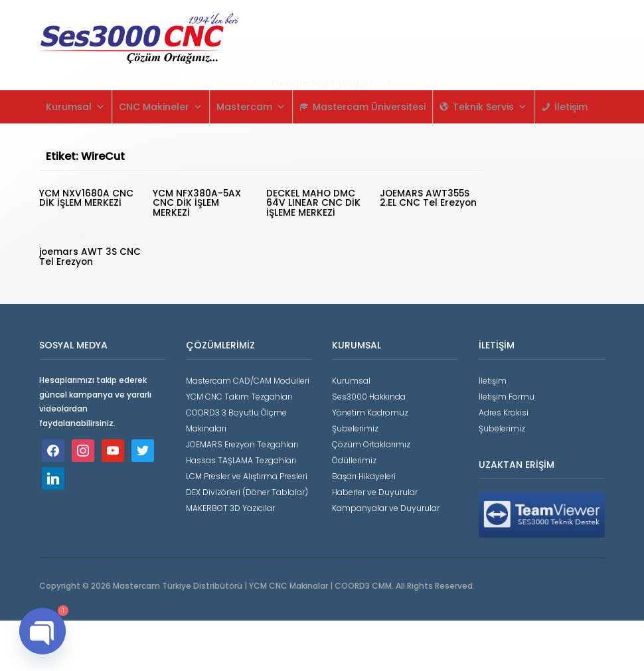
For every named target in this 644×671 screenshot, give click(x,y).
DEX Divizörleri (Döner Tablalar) (247, 489)
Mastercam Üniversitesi (369, 107)
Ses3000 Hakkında (369, 394)
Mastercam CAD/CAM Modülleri (248, 378)
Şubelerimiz (355, 426)
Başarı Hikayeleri (364, 474)
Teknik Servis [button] (490, 107)
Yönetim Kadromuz (370, 410)
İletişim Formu (507, 394)
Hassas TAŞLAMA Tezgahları (241, 458)
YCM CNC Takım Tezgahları (239, 394)
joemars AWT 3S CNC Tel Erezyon (78, 255)
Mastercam (251, 107)
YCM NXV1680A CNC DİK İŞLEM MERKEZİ (86, 198)
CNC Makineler (161, 107)
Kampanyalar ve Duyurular (386, 505)
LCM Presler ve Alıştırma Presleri (247, 474)
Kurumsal (75, 107)
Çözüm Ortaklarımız (371, 442)
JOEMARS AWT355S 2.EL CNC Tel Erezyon (429, 198)
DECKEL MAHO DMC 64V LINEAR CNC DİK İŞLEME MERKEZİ (313, 202)
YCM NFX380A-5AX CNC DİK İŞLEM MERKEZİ (197, 202)
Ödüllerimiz (354, 458)
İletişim (571, 107)
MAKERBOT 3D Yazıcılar (230, 505)
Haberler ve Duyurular (375, 489)
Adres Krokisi (504, 410)
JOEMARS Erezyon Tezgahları (242, 442)
